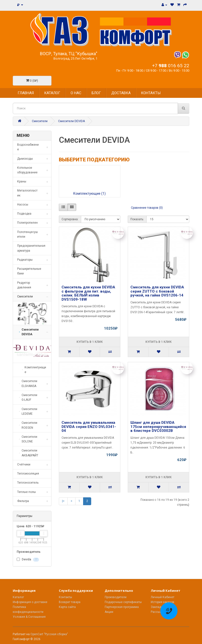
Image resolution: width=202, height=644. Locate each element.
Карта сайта (67, 607)
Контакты (65, 597)
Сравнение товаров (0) (147, 208)
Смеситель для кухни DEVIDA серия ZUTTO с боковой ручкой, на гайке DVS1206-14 (157, 291)
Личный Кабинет (163, 597)
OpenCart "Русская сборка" (49, 634)
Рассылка (158, 612)
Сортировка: (70, 219)
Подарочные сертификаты (123, 602)
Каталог (18, 597)
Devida (28, 560)
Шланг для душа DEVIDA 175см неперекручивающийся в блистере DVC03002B (158, 427)
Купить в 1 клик (90, 342)
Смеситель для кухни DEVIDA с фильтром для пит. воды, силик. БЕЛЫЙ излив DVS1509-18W (88, 293)
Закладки (158, 607)
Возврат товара (70, 602)
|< (63, 501)
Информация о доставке (30, 602)
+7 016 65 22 (171, 66)
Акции (109, 612)
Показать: (137, 219)
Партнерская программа (122, 607)
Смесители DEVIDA (71, 121)
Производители (116, 597)
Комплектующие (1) (89, 193)
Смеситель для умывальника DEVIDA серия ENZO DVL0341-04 (89, 427)
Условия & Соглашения (29, 617)
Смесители (40, 121)
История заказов (163, 602)
